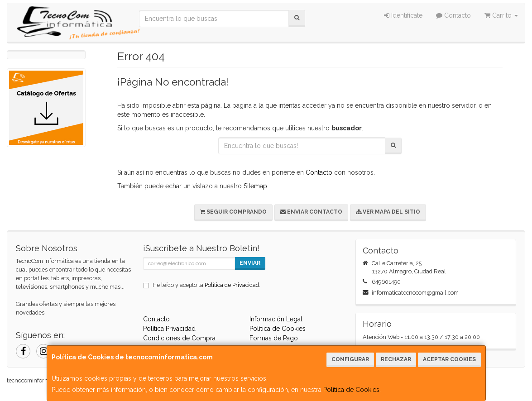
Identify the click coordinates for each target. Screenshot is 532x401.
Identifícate (403, 15)
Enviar (250, 263)
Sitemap (255, 186)
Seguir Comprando (233, 212)
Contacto (453, 15)
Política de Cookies (351, 390)
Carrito (501, 15)
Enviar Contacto (311, 212)
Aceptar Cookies (449, 359)
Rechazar (396, 359)
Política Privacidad (169, 329)
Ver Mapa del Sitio (388, 212)
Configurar (350, 359)
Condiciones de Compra (179, 338)
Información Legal (276, 319)
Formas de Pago (274, 338)
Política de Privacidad (232, 285)
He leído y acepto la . (206, 285)
